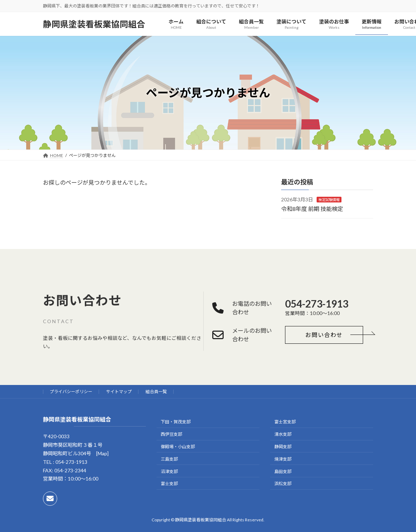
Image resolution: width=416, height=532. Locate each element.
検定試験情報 (329, 200)
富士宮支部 (285, 422)
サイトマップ (119, 392)
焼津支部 (283, 459)
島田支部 (283, 471)
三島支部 (169, 459)
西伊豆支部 (171, 434)
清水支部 (283, 434)
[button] (324, 335)
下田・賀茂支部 (176, 422)
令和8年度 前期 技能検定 (312, 209)
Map (102, 453)
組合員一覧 (156, 392)
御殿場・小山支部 (178, 447)
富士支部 (169, 484)
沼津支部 (169, 471)
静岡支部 (283, 447)
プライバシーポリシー (71, 392)
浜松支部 (283, 484)
